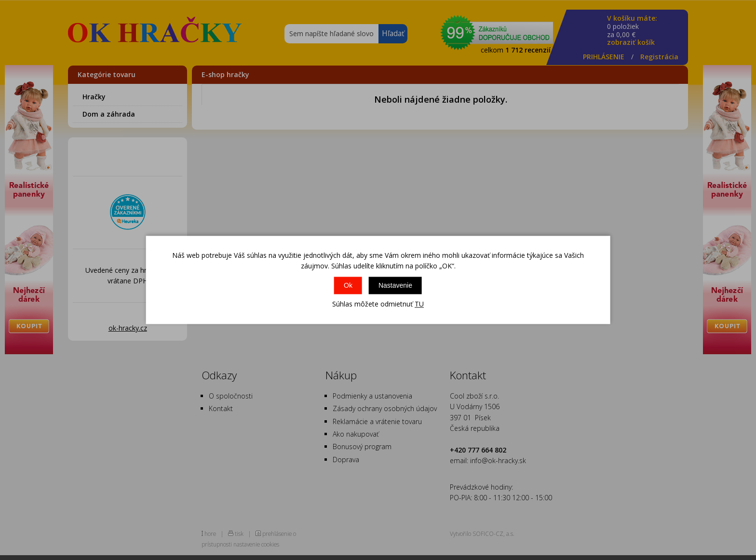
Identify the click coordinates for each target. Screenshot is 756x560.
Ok (348, 285)
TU (419, 304)
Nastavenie (395, 285)
